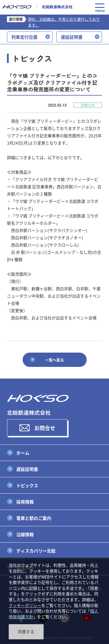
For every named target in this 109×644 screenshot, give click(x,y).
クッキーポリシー (25, 605)
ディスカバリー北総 (36, 551)
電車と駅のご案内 (34, 518)
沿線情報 (25, 534)
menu (100, 8)
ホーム (23, 453)
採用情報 (25, 502)
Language (87, 8)
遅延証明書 (27, 469)
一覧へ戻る (54, 360)
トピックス (27, 485)
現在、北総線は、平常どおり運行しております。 (64, 22)
